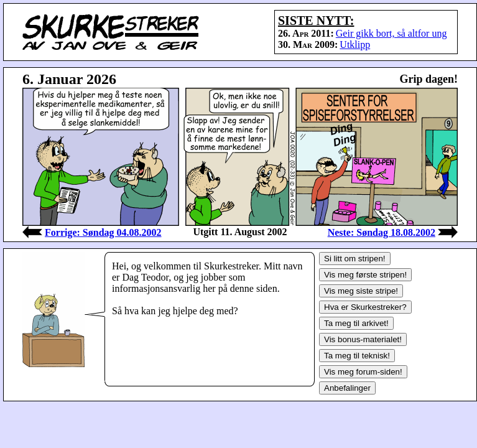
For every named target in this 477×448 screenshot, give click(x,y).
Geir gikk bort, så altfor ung (391, 33)
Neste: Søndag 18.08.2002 (382, 232)
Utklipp (355, 44)
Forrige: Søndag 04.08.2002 (103, 232)
